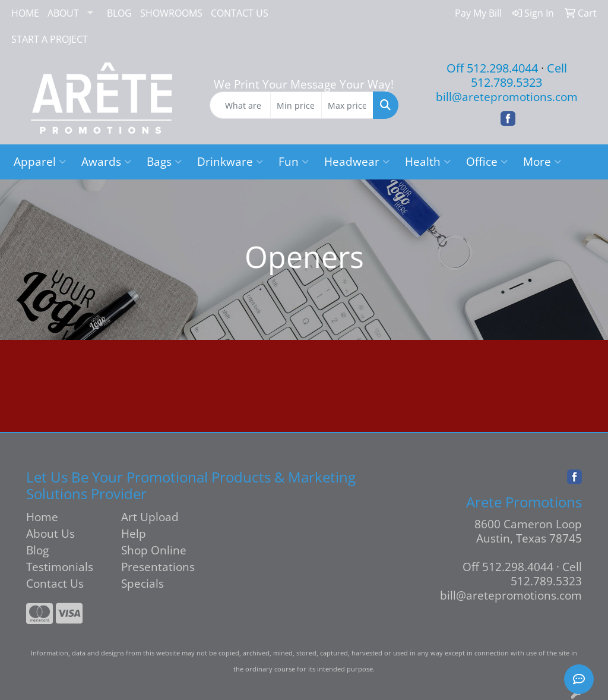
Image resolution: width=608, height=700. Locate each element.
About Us (50, 533)
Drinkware (230, 161)
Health (428, 161)
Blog (37, 550)
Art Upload (150, 517)
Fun (294, 161)
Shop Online (154, 550)
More (542, 161)
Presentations (158, 567)
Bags (164, 161)
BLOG (119, 13)
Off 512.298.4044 (492, 68)
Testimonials (60, 567)
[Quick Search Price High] (347, 105)
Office (487, 161)
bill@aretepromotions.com (507, 97)
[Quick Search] (240, 105)
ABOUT (63, 13)
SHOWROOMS (171, 13)
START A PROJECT (50, 39)
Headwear (357, 161)
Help (134, 533)
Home (42, 517)
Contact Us (55, 583)
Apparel (40, 161)
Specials (142, 583)
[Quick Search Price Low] (296, 105)
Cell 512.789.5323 (519, 75)
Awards (106, 161)
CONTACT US (240, 13)
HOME (25, 13)
